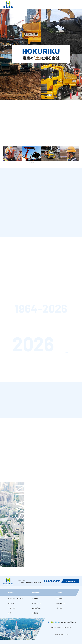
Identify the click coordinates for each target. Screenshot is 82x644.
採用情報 (59, 598)
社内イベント (37, 603)
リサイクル (12, 608)
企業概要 (35, 598)
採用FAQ (59, 608)
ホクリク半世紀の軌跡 (15, 598)
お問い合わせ (37, 608)
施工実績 (11, 603)
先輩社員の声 (61, 603)
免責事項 (35, 613)
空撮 (10, 613)
